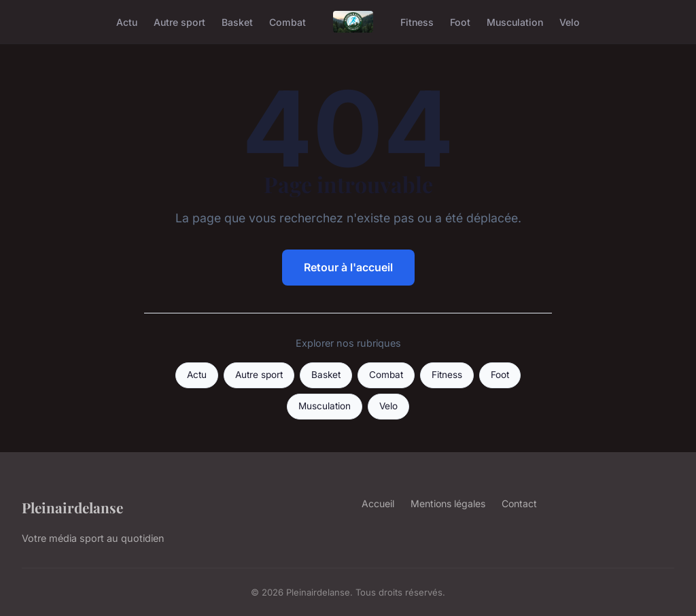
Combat (288, 21)
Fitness (417, 21)
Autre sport (179, 21)
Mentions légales (448, 503)
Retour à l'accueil (348, 267)
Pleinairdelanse (72, 507)
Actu (127, 21)
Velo (570, 21)
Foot (460, 21)
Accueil (378, 503)
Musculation (515, 21)
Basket (237, 21)
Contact (519, 503)
